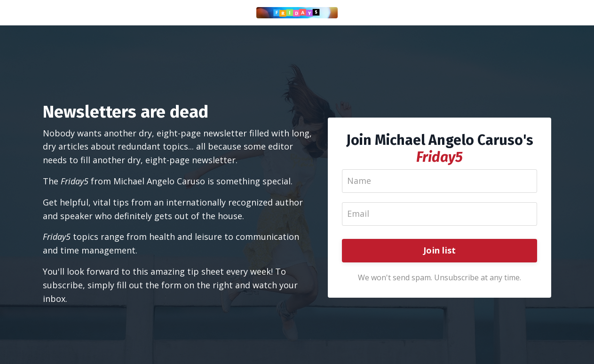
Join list (440, 250)
